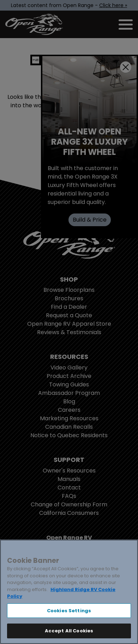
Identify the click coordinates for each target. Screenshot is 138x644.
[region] (69, 592)
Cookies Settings (69, 611)
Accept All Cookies (69, 631)
